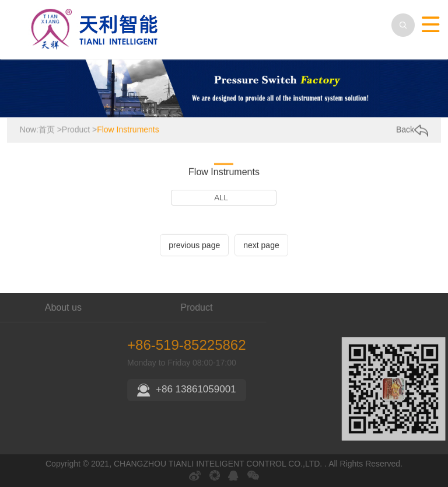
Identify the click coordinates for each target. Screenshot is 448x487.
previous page (194, 246)
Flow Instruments (128, 130)
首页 (47, 130)
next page (261, 246)
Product (76, 130)
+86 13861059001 (239, 389)
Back (412, 130)
